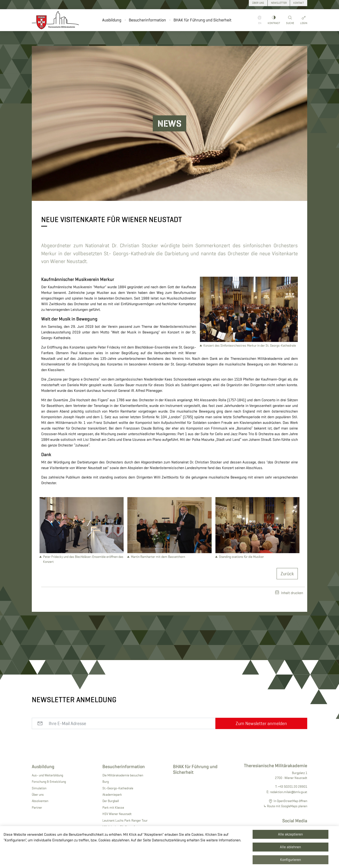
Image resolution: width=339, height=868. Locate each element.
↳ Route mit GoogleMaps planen (285, 806)
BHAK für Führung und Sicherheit (202, 20)
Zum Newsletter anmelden (261, 723)
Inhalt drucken (289, 593)
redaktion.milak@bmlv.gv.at (289, 792)
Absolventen (40, 801)
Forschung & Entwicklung (49, 782)
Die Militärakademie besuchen (123, 775)
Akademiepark (112, 795)
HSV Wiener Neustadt (117, 814)
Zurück (287, 574)
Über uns (38, 795)
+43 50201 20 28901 (293, 787)
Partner (37, 807)
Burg (106, 782)
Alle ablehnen (290, 847)
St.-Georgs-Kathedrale (118, 788)
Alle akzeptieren (290, 834)
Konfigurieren (291, 860)
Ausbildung (112, 20)
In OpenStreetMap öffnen (290, 801)
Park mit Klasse (113, 807)
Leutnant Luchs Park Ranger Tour (125, 820)
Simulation (39, 788)
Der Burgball (111, 801)
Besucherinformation (147, 20)
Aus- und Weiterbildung (47, 775)
